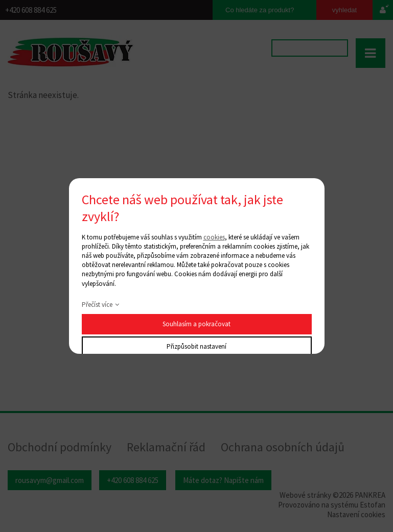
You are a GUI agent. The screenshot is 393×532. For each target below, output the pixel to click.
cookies (214, 237)
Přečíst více (97, 305)
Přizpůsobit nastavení (196, 346)
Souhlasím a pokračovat (196, 324)
